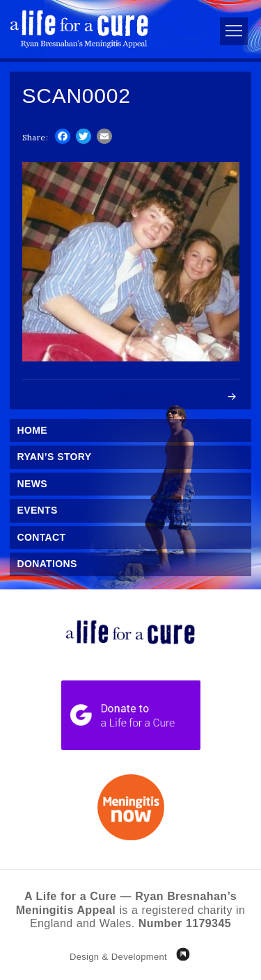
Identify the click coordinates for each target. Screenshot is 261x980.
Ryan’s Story (55, 457)
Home (32, 430)
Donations (47, 564)
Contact (42, 537)
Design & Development (118, 957)
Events (38, 510)
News (32, 484)
